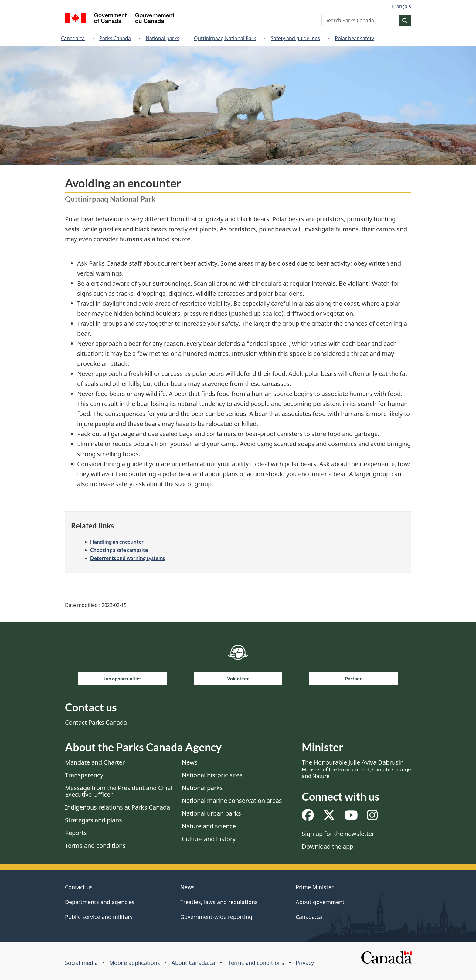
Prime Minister (315, 887)
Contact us (79, 887)
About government (320, 902)
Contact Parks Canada (96, 722)
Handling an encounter (117, 542)
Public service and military (99, 917)
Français (401, 6)
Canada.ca (73, 38)
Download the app (328, 846)
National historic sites (212, 775)
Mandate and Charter (95, 762)
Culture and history (209, 839)
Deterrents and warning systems (127, 558)
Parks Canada (115, 38)
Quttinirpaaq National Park (225, 38)
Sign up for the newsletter (338, 834)
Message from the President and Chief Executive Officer (119, 791)
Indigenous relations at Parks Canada (117, 807)
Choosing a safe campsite (119, 550)
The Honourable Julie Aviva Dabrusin (356, 769)
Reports (76, 833)
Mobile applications (135, 963)
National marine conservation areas (232, 801)
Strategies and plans (93, 820)
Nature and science (209, 826)
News (190, 762)
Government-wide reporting (216, 917)
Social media (81, 963)
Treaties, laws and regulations (219, 902)
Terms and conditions (95, 846)
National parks (163, 38)
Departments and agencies (100, 902)
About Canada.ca (193, 963)
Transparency (84, 775)
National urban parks (211, 813)
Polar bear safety (354, 38)
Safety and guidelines (295, 38)
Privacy (305, 963)
